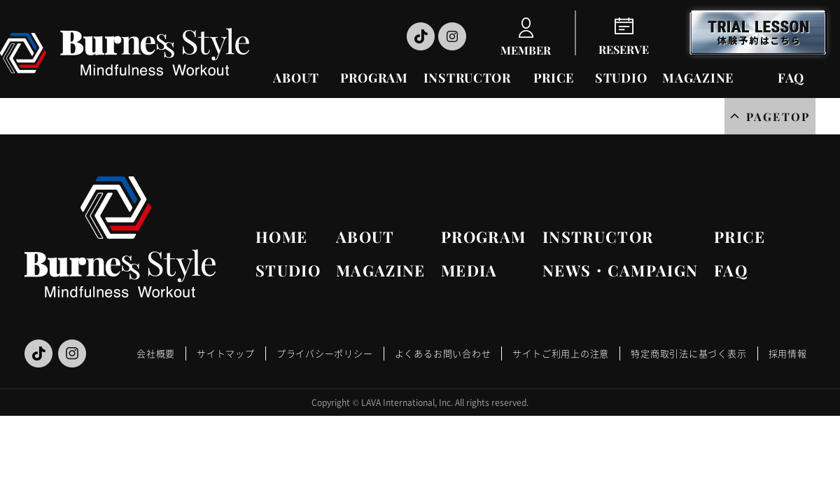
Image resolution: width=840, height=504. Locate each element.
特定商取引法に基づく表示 (688, 353)
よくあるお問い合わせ (443, 353)
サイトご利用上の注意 (561, 353)
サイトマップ (226, 353)
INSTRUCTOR (467, 78)
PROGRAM (374, 78)
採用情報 (788, 353)
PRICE (554, 78)
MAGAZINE (698, 78)
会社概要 (156, 353)
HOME (281, 237)
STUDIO (621, 78)
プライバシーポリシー (325, 353)
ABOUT (296, 78)
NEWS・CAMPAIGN (620, 270)
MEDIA (469, 270)
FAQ (791, 78)
